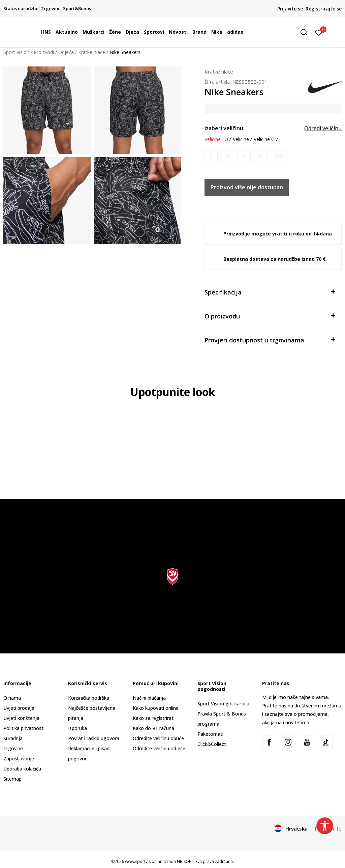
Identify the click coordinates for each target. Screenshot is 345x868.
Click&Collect (212, 744)
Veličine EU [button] (216, 139)
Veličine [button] (241, 139)
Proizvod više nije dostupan (247, 187)
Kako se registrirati (154, 718)
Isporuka (77, 728)
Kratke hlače (92, 52)
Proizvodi (44, 52)
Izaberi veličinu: (225, 128)
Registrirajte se (324, 9)
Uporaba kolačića (22, 769)
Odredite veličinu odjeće (159, 748)
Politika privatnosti (24, 728)
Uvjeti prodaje (19, 708)
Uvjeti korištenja (21, 718)
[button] (306, 32)
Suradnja (13, 738)
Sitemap (12, 779)
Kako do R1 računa (153, 728)
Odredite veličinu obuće (158, 738)
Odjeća (66, 52)
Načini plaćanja (149, 698)
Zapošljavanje (19, 759)
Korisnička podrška (89, 698)
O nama (12, 698)
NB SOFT (185, 861)
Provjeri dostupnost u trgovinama (270, 340)
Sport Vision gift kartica (223, 704)
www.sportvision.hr (143, 861)
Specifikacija (270, 292)
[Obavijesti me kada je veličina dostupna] (211, 156)
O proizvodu (270, 316)
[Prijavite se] (319, 32)
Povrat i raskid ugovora (94, 738)
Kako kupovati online (156, 708)
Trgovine (13, 748)
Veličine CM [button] (266, 139)
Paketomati (210, 734)
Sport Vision (16, 52)
